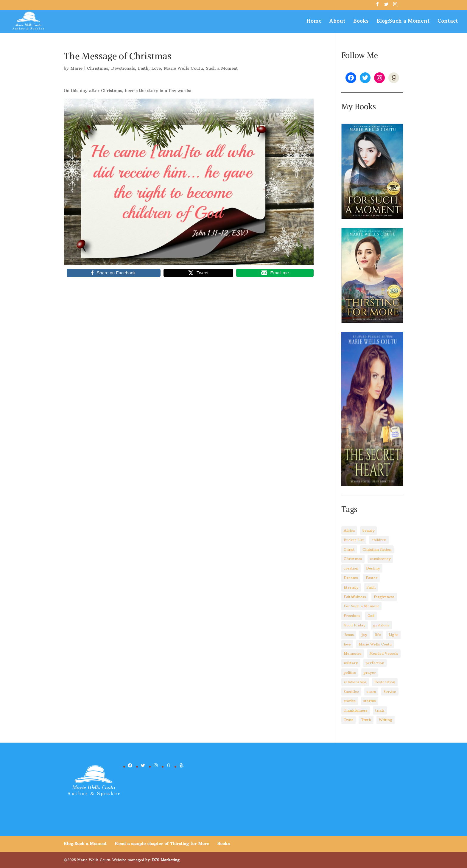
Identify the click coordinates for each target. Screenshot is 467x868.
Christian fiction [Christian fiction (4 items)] (377, 549)
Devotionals (123, 68)
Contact (448, 21)
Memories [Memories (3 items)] (353, 653)
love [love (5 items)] (347, 644)
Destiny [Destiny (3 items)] (373, 568)
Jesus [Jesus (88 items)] (349, 635)
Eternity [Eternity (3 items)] (351, 587)
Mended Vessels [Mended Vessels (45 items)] (384, 653)
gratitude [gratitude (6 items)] (381, 625)
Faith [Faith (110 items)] (371, 587)
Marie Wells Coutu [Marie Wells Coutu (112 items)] (375, 644)
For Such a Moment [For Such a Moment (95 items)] (361, 606)
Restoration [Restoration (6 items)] (385, 682)
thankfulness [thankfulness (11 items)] (356, 710)
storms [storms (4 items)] (370, 701)
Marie (76, 68)
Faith (143, 68)
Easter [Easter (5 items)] (372, 578)
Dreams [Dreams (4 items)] (351, 578)
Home (314, 21)
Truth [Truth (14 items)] (366, 720)
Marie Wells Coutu (183, 68)
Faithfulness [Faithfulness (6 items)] (355, 597)
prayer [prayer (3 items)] (370, 672)
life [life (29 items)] (378, 635)
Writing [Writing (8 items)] (386, 720)
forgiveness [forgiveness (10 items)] (384, 597)
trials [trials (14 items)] (380, 710)
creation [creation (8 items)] (351, 568)
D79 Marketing (166, 860)
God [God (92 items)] (371, 616)
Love (156, 68)
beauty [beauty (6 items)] (369, 530)
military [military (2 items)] (351, 663)
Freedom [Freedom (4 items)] (352, 616)
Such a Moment (222, 68)
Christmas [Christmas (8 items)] (353, 559)
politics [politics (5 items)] (350, 672)
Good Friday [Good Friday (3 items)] (355, 625)
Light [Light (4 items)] (393, 635)
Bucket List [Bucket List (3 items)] (354, 540)
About (337, 21)
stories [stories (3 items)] (350, 701)
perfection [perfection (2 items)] (375, 663)
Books (361, 21)
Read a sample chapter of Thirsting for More (162, 844)
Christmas (98, 68)
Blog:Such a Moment (403, 21)
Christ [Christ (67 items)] (349, 549)
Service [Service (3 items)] (390, 692)
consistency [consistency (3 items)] (380, 559)
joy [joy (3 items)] (364, 635)
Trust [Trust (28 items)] (348, 720)
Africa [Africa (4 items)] (349, 530)
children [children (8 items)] (379, 540)
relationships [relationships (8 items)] (355, 682)
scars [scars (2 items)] (371, 692)
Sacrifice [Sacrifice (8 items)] (351, 692)
